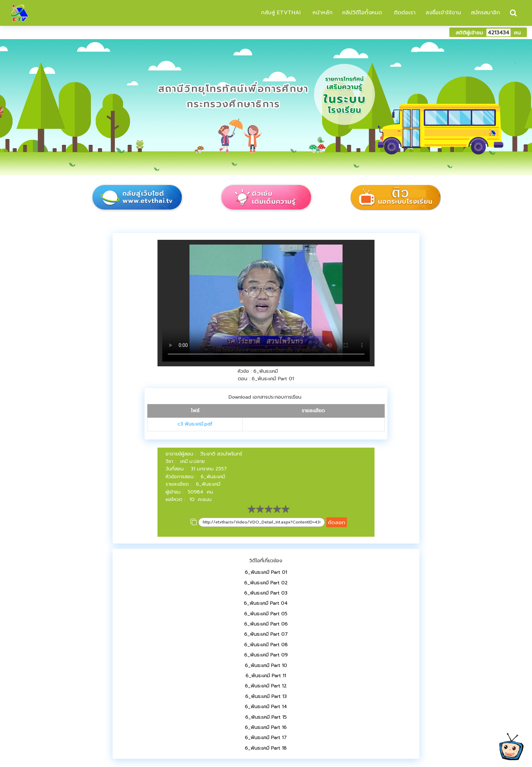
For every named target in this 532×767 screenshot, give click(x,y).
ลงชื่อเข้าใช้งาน (443, 13)
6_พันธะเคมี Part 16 (266, 727)
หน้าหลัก (322, 13)
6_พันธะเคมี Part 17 (266, 738)
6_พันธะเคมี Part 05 (266, 614)
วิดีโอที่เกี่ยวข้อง (266, 561)
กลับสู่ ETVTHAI (280, 13)
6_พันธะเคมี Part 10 (266, 665)
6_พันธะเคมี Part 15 (266, 717)
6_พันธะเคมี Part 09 (266, 655)
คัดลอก (337, 522)
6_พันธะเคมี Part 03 (266, 593)
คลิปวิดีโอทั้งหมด (362, 13)
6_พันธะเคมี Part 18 (266, 748)
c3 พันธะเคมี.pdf (195, 424)
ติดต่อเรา (404, 13)
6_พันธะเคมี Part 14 (266, 707)
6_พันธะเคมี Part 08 (266, 645)
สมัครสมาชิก (485, 13)
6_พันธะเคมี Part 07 (266, 634)
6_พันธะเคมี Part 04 (266, 603)
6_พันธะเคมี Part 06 (266, 624)
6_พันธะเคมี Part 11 (266, 676)
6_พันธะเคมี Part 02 (266, 583)
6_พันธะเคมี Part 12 (266, 686)
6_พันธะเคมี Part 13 (266, 696)
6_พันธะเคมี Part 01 (266, 572)
